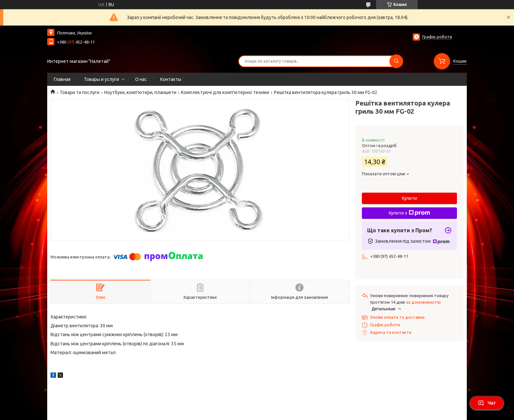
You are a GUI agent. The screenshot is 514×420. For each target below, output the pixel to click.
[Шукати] (396, 61)
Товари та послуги (79, 92)
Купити (409, 198)
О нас (141, 79)
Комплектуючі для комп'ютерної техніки (225, 92)
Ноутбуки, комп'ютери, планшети (140, 92)
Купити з (409, 213)
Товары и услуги (101, 79)
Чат (487, 403)
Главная (62, 79)
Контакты (171, 79)
